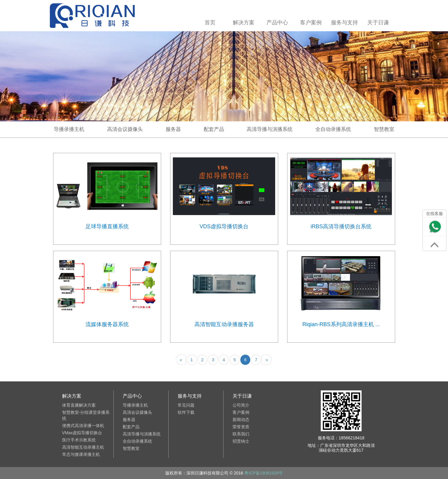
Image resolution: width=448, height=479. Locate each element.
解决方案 (244, 23)
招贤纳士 (241, 441)
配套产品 (214, 129)
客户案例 (311, 23)
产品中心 (278, 23)
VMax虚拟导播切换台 (82, 433)
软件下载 (186, 412)
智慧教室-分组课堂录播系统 (86, 415)
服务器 (173, 129)
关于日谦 (378, 23)
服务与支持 (345, 23)
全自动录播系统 (333, 129)
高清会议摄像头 (125, 129)
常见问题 (186, 405)
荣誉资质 (241, 427)
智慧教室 (384, 129)
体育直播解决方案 (79, 405)
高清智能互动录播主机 (83, 447)
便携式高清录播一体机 (83, 426)
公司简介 (241, 405)
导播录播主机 (69, 129)
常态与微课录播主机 (81, 454)
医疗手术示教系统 (79, 440)
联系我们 (241, 434)
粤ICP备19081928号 (263, 473)
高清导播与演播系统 (270, 129)
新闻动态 (241, 420)
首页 (210, 23)
